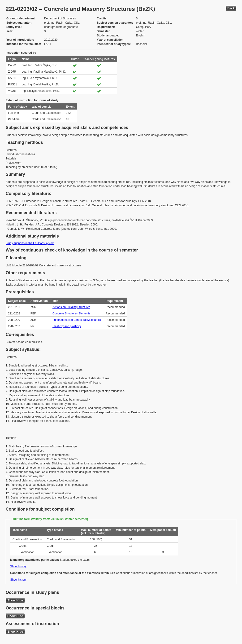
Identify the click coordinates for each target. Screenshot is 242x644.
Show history (18, 566)
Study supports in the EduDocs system (30, 243)
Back (231, 8)
